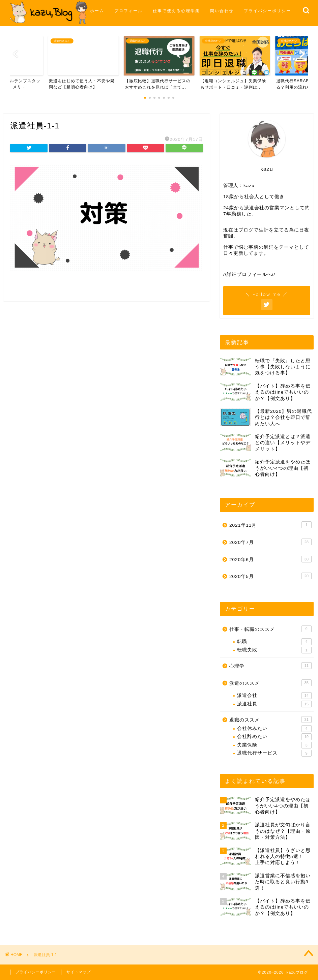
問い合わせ (222, 11)
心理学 (270, 666)
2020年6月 (270, 559)
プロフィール (128, 11)
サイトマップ (79, 972)
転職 (274, 642)
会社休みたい (274, 729)
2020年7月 (270, 542)
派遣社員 (274, 704)
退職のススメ (270, 719)
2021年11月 (270, 525)
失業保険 (274, 745)
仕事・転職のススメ (270, 629)
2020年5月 (270, 576)
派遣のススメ (270, 683)
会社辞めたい (274, 737)
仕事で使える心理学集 (176, 11)
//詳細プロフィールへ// (249, 274)
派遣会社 (274, 696)
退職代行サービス (274, 753)
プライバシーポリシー (267, 11)
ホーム (97, 11)
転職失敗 (274, 650)
